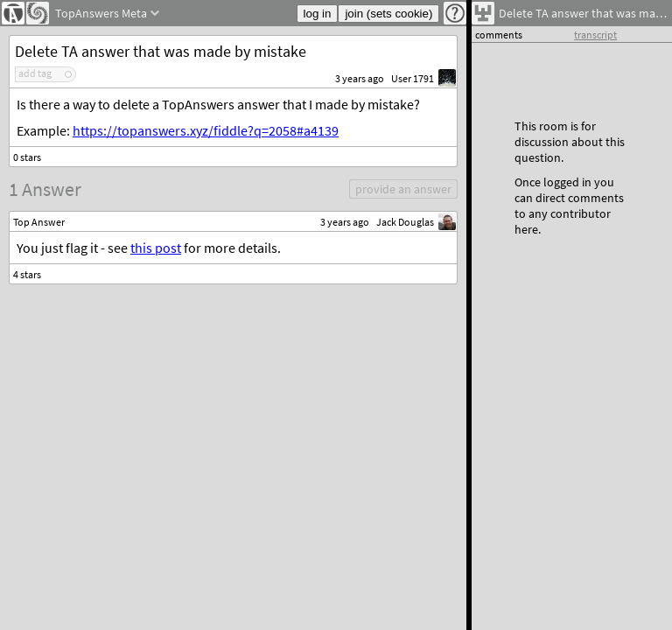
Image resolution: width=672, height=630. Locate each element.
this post (156, 248)
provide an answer (403, 189)
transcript (595, 35)
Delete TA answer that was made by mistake (161, 51)
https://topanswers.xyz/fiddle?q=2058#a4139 (206, 130)
